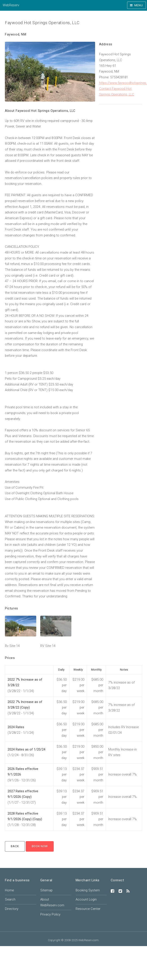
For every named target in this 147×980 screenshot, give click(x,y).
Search (10, 899)
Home (9, 890)
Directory (12, 909)
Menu (139, 5)
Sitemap (46, 890)
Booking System (88, 890)
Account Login (86, 899)
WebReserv (11, 5)
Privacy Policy (50, 914)
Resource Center (88, 909)
